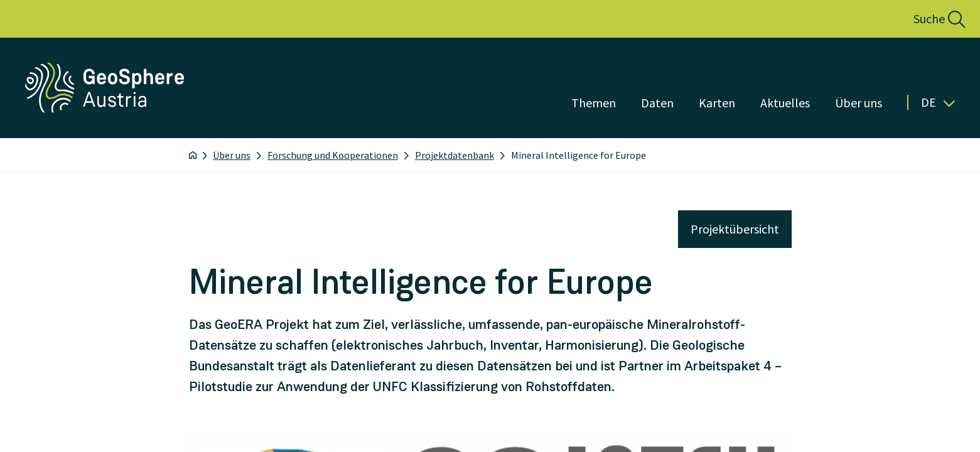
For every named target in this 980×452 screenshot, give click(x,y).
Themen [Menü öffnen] (594, 103)
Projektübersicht (735, 229)
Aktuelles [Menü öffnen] (785, 103)
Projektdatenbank (455, 155)
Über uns (232, 155)
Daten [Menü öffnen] (657, 103)
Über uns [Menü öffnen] (859, 103)
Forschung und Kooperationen (333, 155)
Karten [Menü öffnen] (717, 103)
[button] (926, 19)
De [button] (938, 102)
